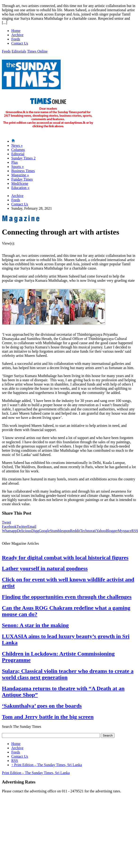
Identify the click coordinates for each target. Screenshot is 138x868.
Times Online (37, 51)
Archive (17, 35)
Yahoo (101, 531)
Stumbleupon (60, 531)
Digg (35, 531)
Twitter (22, 527)
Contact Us (20, 43)
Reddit (75, 531)
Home (16, 31)
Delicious (24, 531)
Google (44, 531)
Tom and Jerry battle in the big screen (48, 717)
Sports (18, 167)
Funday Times (22, 179)
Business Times (23, 171)
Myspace (125, 531)
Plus (15, 162)
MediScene (20, 183)
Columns (18, 150)
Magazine (20, 175)
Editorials (19, 51)
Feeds (16, 39)
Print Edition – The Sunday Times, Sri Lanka (47, 765)
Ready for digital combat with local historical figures (65, 558)
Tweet (6, 522)
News (17, 145)
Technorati (88, 531)
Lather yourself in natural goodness (45, 568)
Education (20, 188)
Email (32, 527)
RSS (15, 761)
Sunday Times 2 (23, 158)
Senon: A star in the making (35, 625)
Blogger (112, 531)
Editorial (18, 154)
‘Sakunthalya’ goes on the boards (42, 706)
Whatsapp (9, 531)
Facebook (9, 527)
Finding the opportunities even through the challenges (67, 597)
